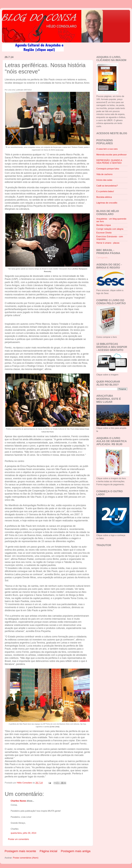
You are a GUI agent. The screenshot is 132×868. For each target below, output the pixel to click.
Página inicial (48, 851)
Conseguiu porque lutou (108, 169)
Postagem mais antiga (76, 851)
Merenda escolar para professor (111, 155)
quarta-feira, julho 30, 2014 (23, 833)
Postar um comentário (18, 839)
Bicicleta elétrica (104, 197)
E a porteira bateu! (105, 191)
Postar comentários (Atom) (26, 858)
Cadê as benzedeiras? (107, 186)
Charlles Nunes (18, 801)
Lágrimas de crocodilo (107, 203)
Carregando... (103, 257)
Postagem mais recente (20, 851)
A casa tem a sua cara (107, 149)
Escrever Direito (104, 233)
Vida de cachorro (104, 174)
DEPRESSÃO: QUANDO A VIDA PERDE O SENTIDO (109, 161)
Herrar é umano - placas (108, 243)
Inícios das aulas (104, 180)
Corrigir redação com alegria (110, 229)
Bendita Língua (104, 225)
